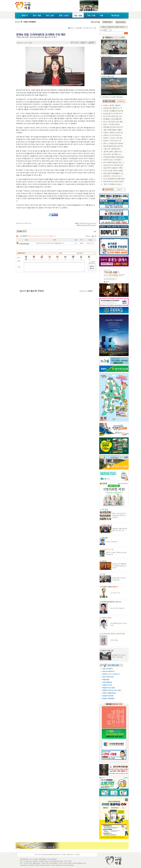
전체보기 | (91, 236)
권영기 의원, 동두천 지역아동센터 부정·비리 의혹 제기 (119, 515)
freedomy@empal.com (89, 223)
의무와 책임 (114, 640)
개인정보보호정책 (47, 855)
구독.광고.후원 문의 (67, 855)
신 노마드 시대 (115, 593)
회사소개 (38, 855)
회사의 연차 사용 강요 (117, 608)
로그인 (106, 27)
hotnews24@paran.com (79, 863)
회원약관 (57, 855)
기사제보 (77, 855)
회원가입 (113, 27)
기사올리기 (122, 27)
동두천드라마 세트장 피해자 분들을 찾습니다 (50, 243)
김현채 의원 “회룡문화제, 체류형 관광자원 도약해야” (119, 566)
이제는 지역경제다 (112, 542)
